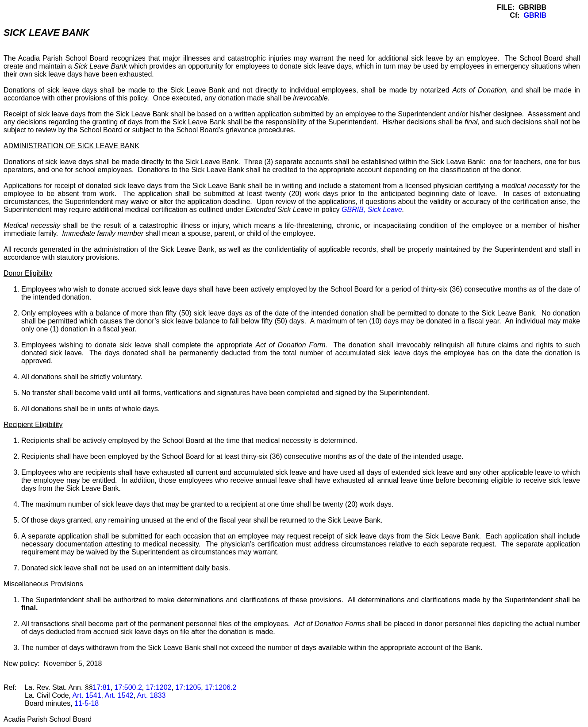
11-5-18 (86, 703)
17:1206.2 (221, 687)
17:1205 (188, 687)
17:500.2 (128, 687)
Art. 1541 (87, 695)
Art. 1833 (152, 695)
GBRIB (535, 15)
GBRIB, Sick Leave (372, 210)
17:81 (102, 687)
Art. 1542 (119, 695)
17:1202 (159, 687)
